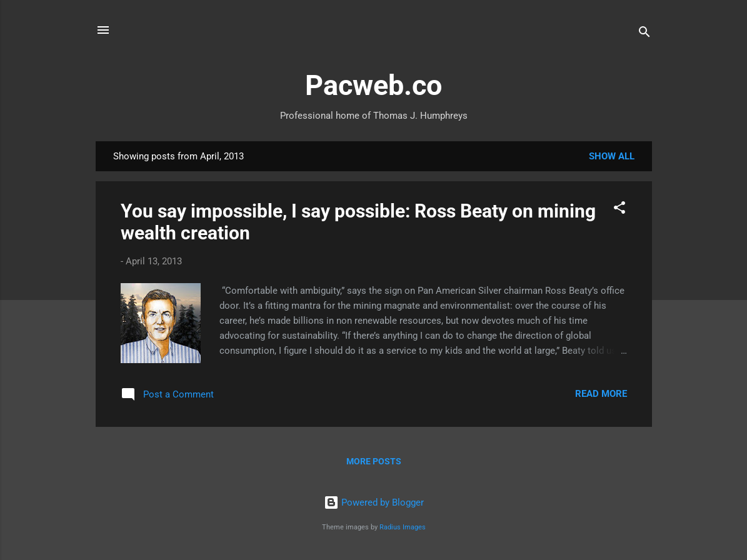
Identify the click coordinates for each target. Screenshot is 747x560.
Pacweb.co (373, 85)
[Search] (644, 34)
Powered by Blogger (374, 502)
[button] (619, 210)
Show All (612, 156)
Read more (601, 394)
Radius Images (403, 527)
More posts (374, 461)
